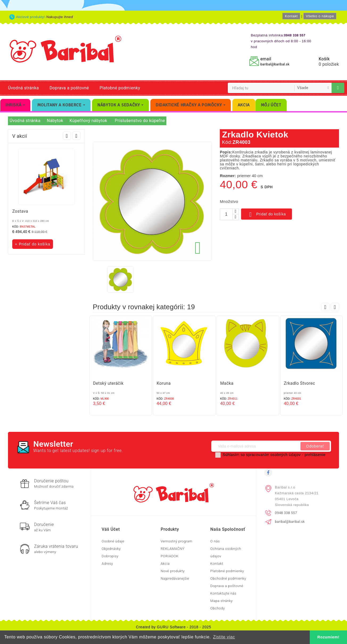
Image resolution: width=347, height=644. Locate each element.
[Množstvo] (226, 214)
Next (77, 136)
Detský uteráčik (108, 383)
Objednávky (111, 549)
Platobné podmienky (120, 88)
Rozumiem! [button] (329, 637)
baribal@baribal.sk (275, 64)
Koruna (164, 383)
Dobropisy (110, 556)
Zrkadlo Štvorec (300, 383)
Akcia (165, 564)
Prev (67, 136)
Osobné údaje (113, 541)
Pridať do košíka (267, 215)
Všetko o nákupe (320, 16)
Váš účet (111, 529)
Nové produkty (173, 571)
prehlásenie (315, 455)
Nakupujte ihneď (60, 17)
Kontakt (291, 16)
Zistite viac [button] (224, 637)
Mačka (227, 383)
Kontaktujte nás (223, 593)
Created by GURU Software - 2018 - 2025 (174, 627)
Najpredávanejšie (175, 578)
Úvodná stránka (23, 88)
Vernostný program (177, 541)
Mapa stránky (221, 601)
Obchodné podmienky (228, 578)
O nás (215, 541)
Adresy (107, 564)
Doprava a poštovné (69, 88)
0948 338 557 (286, 513)
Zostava (20, 211)
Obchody (218, 608)
